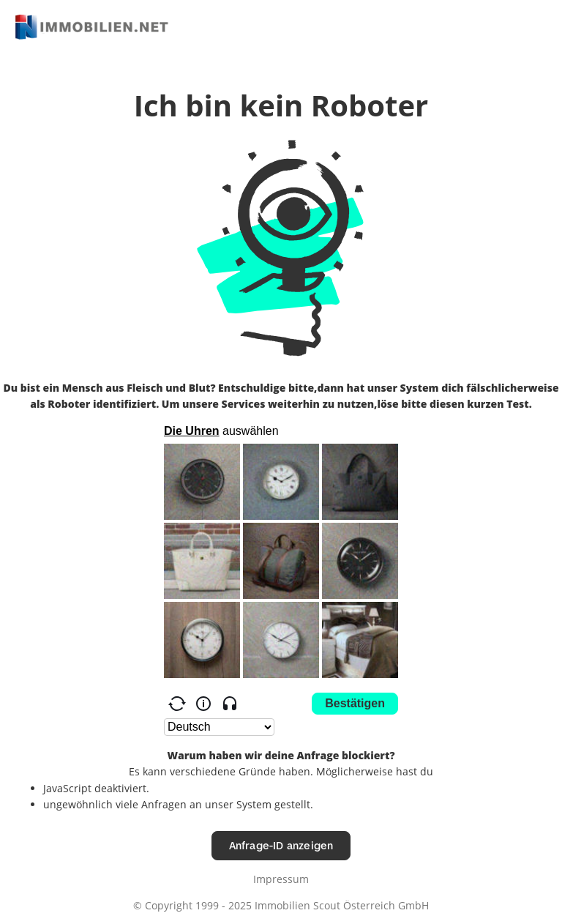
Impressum (281, 879)
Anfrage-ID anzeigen (281, 845)
